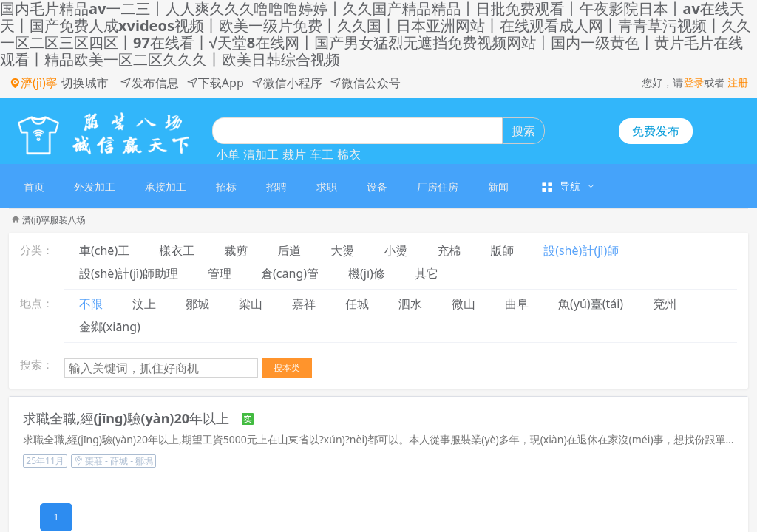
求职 (327, 187)
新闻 (498, 187)
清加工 (261, 154)
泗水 (410, 304)
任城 (357, 304)
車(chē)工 (104, 250)
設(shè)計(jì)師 (581, 250)
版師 (502, 250)
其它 (427, 273)
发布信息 (149, 83)
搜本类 (287, 368)
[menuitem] (34, 186)
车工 (322, 154)
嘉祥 (304, 304)
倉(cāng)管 (290, 273)
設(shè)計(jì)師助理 (129, 273)
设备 (377, 187)
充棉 (449, 250)
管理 (220, 273)
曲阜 (517, 304)
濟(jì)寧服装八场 (54, 220)
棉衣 (349, 154)
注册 (738, 82)
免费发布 (656, 131)
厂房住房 (438, 187)
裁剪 (236, 250)
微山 (464, 304)
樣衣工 (177, 250)
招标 (226, 187)
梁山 (251, 304)
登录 (693, 82)
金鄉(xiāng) (110, 327)
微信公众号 (365, 83)
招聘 (276, 187)
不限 (91, 304)
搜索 (523, 131)
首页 (34, 187)
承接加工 (166, 187)
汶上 (144, 304)
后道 (289, 250)
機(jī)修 (367, 273)
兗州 (665, 304)
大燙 (342, 250)
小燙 (396, 250)
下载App (215, 83)
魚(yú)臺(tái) (591, 304)
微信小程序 (287, 83)
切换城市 (85, 83)
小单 (228, 154)
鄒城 (197, 304)
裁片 (294, 154)
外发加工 (95, 187)
